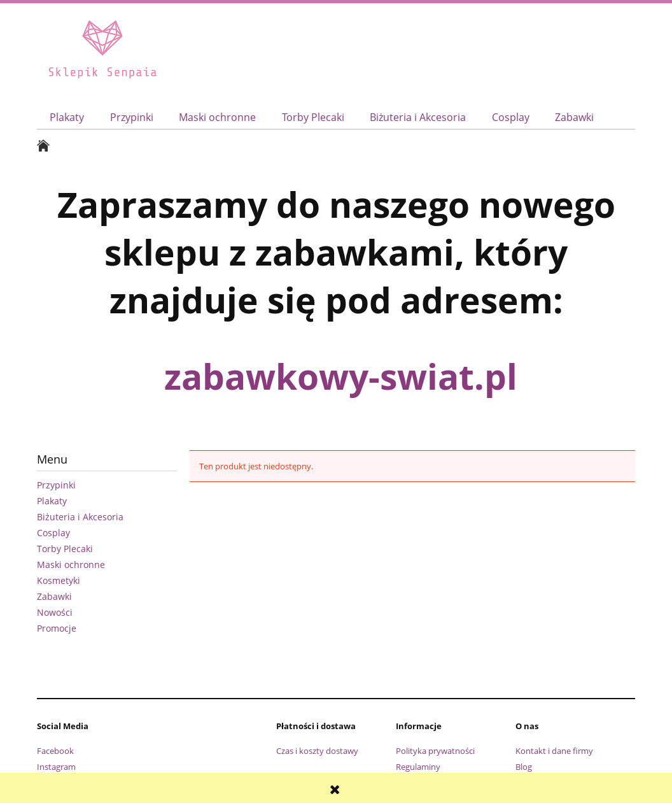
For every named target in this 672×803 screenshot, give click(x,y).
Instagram (56, 767)
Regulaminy (418, 767)
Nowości (55, 612)
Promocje (57, 628)
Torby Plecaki (65, 549)
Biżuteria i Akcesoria (80, 517)
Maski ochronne (71, 565)
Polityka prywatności (435, 751)
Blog (524, 767)
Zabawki (54, 596)
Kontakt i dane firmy (554, 751)
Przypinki (56, 485)
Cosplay (53, 533)
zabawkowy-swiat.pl (341, 376)
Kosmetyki (59, 580)
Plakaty (52, 501)
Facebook (55, 751)
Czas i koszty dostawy (317, 751)
